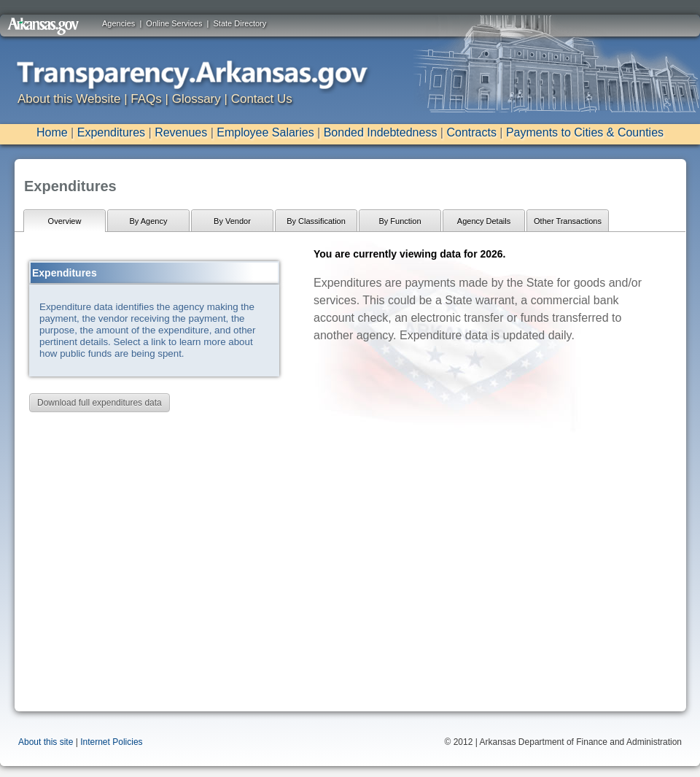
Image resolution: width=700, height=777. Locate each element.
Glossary (197, 99)
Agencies (118, 23)
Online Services (174, 23)
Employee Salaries (265, 132)
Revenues (181, 132)
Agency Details (484, 221)
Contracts (471, 132)
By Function (400, 221)
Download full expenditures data (100, 403)
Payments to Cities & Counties (585, 132)
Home (52, 132)
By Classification (316, 221)
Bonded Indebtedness (381, 132)
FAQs (146, 99)
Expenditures (111, 132)
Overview (65, 221)
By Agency (149, 221)
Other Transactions (568, 221)
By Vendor (232, 221)
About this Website (69, 99)
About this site (46, 742)
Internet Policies (111, 742)
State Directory (240, 23)
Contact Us (262, 99)
